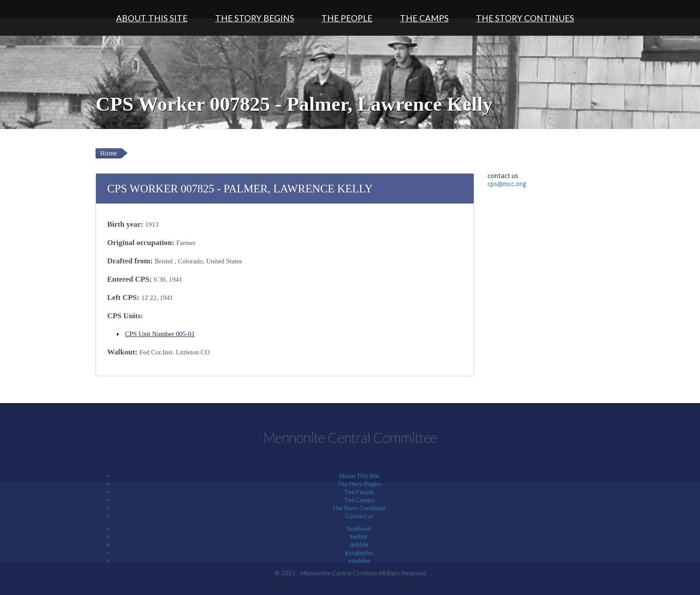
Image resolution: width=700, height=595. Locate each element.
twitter (359, 537)
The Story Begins (255, 18)
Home (108, 153)
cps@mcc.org (507, 183)
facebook (359, 528)
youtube (359, 561)
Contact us (359, 516)
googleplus (359, 553)
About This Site (152, 18)
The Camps (424, 18)
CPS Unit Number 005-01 (160, 334)
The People (347, 18)
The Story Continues (525, 18)
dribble (359, 545)
